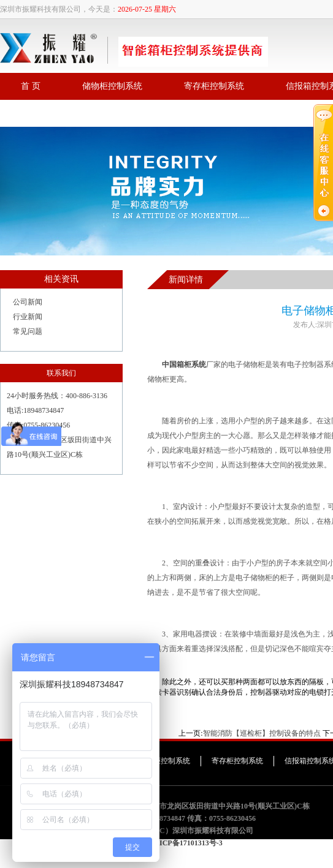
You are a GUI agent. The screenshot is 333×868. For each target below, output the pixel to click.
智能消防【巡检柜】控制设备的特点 (262, 733)
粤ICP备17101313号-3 (187, 843)
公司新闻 (28, 302)
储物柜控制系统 (112, 86)
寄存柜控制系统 (214, 86)
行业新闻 (28, 317)
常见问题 (28, 331)
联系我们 (38, 113)
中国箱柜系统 (184, 364)
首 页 (31, 86)
